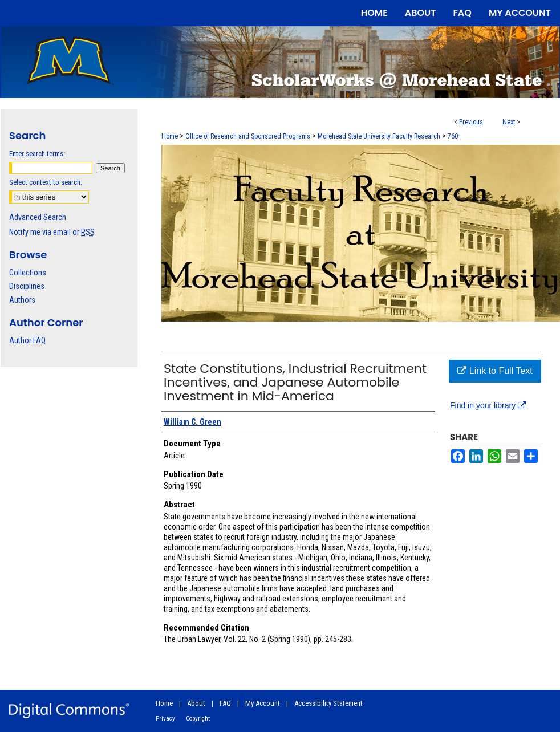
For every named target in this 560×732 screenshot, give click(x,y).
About (196, 703)
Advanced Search (38, 217)
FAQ (225, 703)
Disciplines (27, 286)
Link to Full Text (495, 371)
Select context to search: (46, 182)
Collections (28, 273)
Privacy (165, 719)
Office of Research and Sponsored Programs (248, 136)
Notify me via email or (52, 232)
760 (453, 136)
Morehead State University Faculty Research (379, 136)
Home (170, 136)
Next (509, 122)
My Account (263, 703)
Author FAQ (27, 340)
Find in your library (488, 405)
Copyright (198, 719)
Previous (471, 122)
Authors (22, 300)
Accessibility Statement (328, 703)
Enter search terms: (37, 154)
